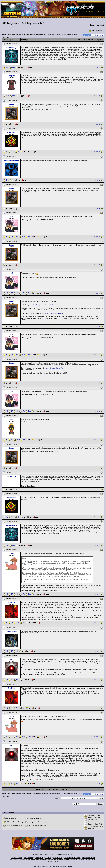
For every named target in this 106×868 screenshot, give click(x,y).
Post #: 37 (97, 383)
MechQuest (39, 858)
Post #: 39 (97, 440)
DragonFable (29, 858)
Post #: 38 (97, 411)
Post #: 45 (97, 623)
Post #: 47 (97, 680)
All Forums (6, 34)
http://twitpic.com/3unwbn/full (43, 305)
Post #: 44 (97, 594)
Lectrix (11, 554)
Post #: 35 (97, 326)
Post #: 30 (97, 180)
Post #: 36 (97, 355)
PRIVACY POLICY (53, 861)
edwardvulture (11, 631)
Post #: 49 (97, 737)
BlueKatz (11, 603)
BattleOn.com (57, 858)
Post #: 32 (97, 237)
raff (11, 217)
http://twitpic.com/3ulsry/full (54, 313)
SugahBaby (11, 476)
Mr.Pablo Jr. (11, 132)
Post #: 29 (97, 152)
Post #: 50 (97, 784)
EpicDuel (48, 858)
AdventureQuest (17, 858)
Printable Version (96, 31)
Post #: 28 (97, 124)
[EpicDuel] (36, 34)
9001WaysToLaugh (11, 160)
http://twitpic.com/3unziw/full (54, 368)
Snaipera (11, 76)
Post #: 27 (97, 96)
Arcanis (11, 420)
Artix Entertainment (88, 858)
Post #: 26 (97, 67)
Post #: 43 (97, 545)
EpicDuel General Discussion (52, 34)
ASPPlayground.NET (53, 866)
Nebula (11, 104)
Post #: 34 (97, 293)
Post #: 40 (97, 468)
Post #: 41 (97, 489)
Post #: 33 (97, 265)
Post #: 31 (97, 208)
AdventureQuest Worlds (72, 858)
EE (11, 660)
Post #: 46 (97, 651)
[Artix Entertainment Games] (21, 34)
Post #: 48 (97, 708)
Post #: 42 (97, 517)
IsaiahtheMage (11, 48)
